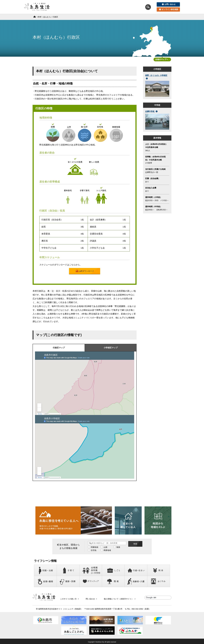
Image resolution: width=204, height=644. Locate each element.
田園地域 (94, 547)
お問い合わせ (169, 4)
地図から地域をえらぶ (129, 7)
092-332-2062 (137, 607)
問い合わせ (88, 598)
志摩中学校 (151, 111)
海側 (118, 547)
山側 (105, 547)
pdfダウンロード (85, 271)
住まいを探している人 (102, 7)
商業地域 (107, 550)
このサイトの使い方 (68, 598)
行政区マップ (59, 348)
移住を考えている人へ (75, 7)
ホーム (35, 17)
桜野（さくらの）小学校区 (156, 77)
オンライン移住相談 (169, 9)
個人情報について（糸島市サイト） (114, 598)
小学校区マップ (111, 348)
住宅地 (94, 550)
